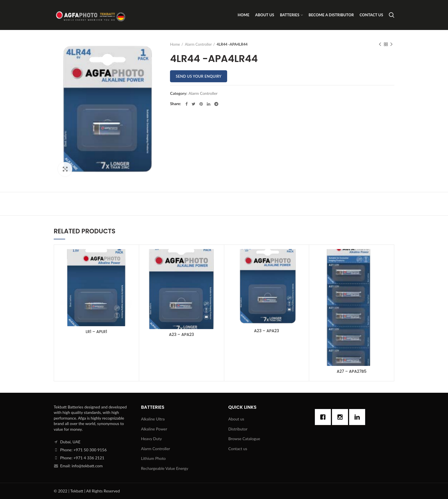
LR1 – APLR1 (96, 332)
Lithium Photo (154, 458)
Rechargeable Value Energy (165, 468)
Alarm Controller (198, 44)
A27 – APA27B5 (351, 371)
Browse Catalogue (244, 439)
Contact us (238, 449)
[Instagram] (341, 417)
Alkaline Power (154, 429)
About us (236, 419)
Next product (391, 44)
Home (175, 44)
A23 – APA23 (181, 334)
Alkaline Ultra (153, 419)
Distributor (238, 429)
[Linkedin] (359, 417)
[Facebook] (324, 417)
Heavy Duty (152, 439)
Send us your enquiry (199, 76)
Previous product (380, 44)
